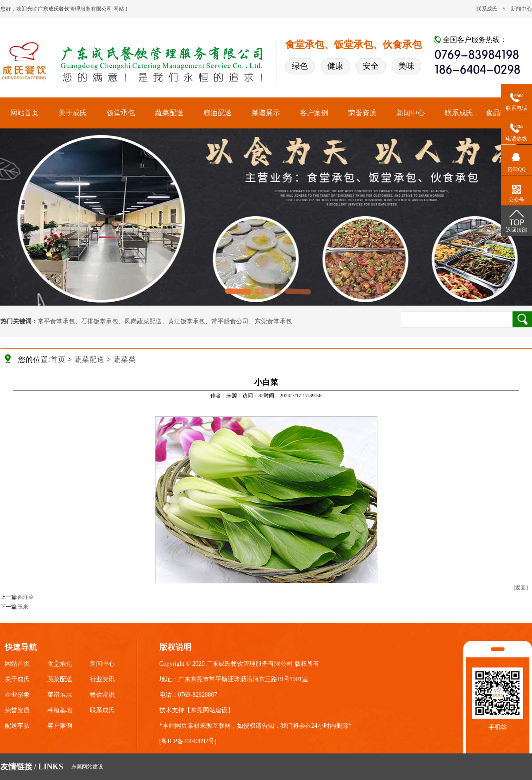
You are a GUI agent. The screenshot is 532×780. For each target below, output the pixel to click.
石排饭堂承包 (100, 321)
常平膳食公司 (230, 321)
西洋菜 (26, 597)
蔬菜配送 (169, 113)
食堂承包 (60, 664)
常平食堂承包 (56, 321)
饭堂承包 (121, 113)
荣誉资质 (362, 113)
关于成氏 (73, 113)
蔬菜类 (125, 359)
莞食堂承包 (276, 321)
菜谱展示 (266, 113)
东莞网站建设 (209, 710)
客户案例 (314, 113)
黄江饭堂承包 (186, 321)
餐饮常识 (102, 695)
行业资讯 (102, 679)
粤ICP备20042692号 (188, 741)
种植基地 (60, 710)
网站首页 (24, 113)
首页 (58, 359)
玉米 (23, 607)
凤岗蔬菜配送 (143, 321)
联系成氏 (487, 9)
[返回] (521, 588)
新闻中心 (521, 9)
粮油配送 (217, 113)
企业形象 (17, 695)
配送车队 (17, 726)
